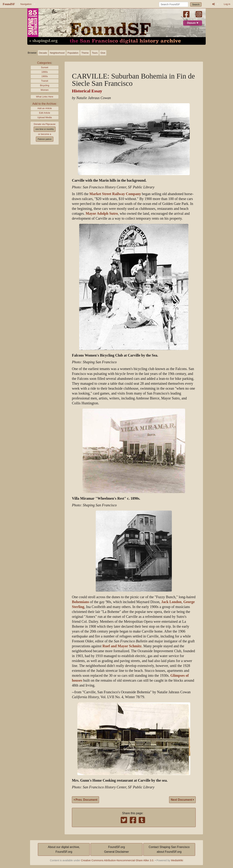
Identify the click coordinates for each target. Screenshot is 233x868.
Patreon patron (45, 139)
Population (73, 53)
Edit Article (45, 113)
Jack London (171, 602)
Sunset (45, 67)
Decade (43, 53)
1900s (45, 76)
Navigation (26, 4)
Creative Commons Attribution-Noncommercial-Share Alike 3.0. (118, 860)
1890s (45, 72)
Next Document (182, 800)
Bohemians (80, 602)
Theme (85, 53)
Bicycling (45, 85)
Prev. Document (85, 800)
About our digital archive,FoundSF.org (64, 849)
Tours (95, 53)
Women (45, 90)
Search (196, 4)
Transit (45, 81)
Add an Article (45, 108)
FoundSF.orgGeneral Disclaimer (116, 849)
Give (103, 53)
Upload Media (45, 117)
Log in (227, 4)
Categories (44, 63)
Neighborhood (57, 53)
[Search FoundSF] (174, 4)
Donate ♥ (193, 23)
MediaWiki (177, 860)
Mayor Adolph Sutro (102, 214)
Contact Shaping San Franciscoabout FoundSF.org (169, 849)
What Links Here (45, 97)
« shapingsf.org (43, 41)
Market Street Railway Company (115, 194)
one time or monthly (45, 129)
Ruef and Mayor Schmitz (122, 646)
